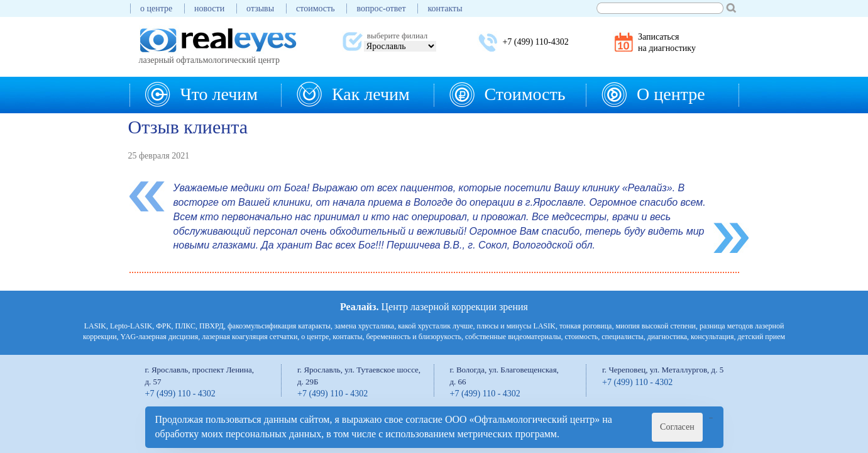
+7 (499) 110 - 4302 (180, 394)
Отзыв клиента (188, 127)
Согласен (677, 427)
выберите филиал (397, 36)
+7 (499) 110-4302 (535, 42)
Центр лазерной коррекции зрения (434, 307)
